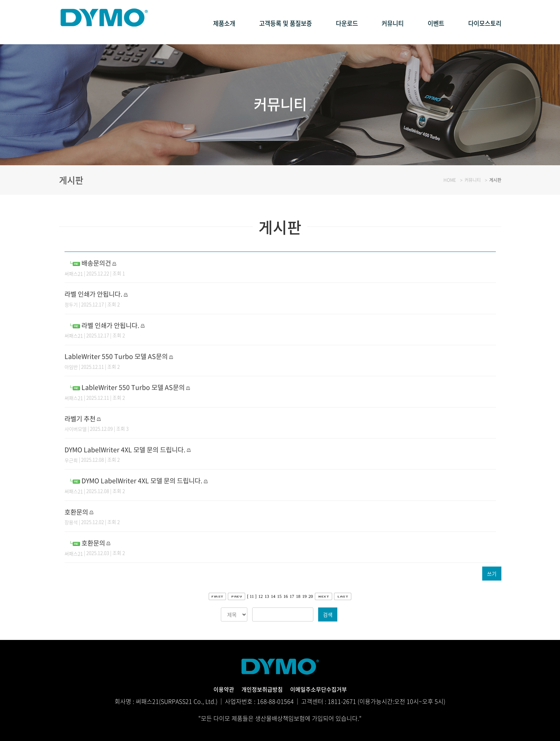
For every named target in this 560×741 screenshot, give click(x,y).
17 (292, 596)
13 (267, 596)
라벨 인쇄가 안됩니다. (97, 293)
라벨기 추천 (82, 418)
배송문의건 (98, 262)
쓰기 (492, 574)
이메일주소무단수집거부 (321, 689)
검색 (328, 614)
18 (298, 596)
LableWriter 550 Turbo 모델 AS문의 (122, 356)
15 (279, 596)
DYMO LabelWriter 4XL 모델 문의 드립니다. (133, 449)
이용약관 (220, 689)
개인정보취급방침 (261, 689)
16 (286, 596)
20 (311, 596)
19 (305, 596)
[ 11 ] (252, 596)
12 (261, 596)
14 (273, 596)
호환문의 (78, 511)
